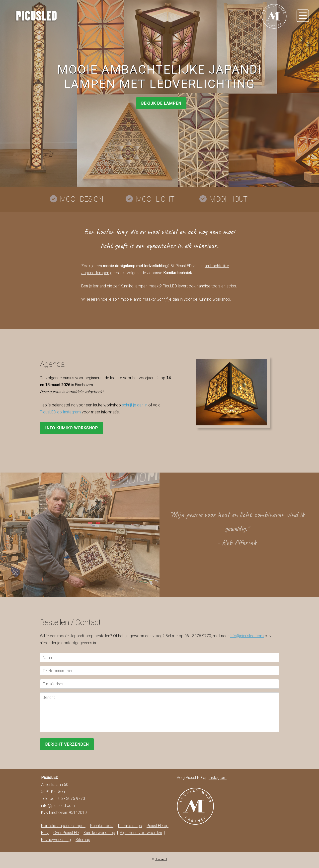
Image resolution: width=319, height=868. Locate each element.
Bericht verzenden (67, 744)
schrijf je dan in (135, 405)
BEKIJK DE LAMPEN (161, 103)
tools (216, 286)
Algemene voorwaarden (141, 833)
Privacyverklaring (56, 840)
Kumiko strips (130, 826)
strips (231, 286)
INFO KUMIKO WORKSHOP (72, 428)
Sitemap (83, 840)
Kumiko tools (102, 826)
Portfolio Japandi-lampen (63, 826)
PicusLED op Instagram (60, 412)
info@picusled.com (247, 636)
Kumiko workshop (214, 299)
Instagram (218, 778)
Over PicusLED (66, 833)
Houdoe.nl (161, 859)
